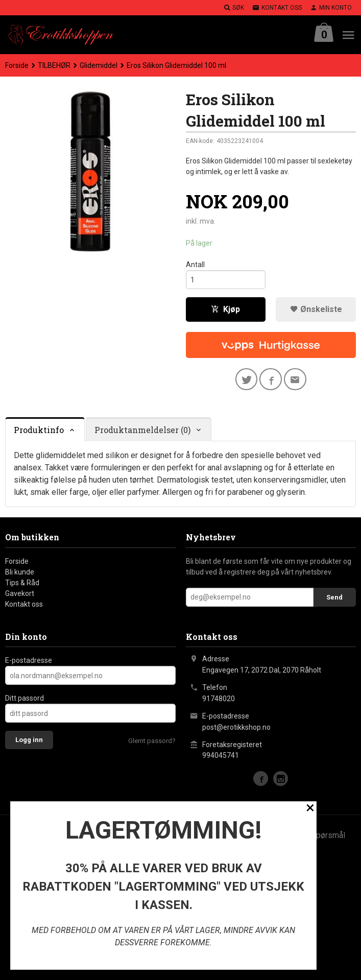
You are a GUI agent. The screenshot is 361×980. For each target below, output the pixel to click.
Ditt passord (25, 698)
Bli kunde (20, 572)
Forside (17, 65)
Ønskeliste (316, 309)
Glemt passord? (152, 741)
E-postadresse (29, 660)
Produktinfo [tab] (39, 430)
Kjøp (225, 309)
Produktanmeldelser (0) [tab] (142, 430)
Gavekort (20, 593)
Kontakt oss (24, 604)
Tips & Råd (22, 583)
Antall (195, 265)
